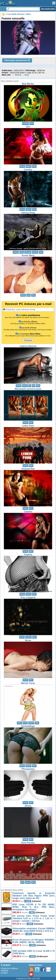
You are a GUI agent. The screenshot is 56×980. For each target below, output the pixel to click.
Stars (32, 123)
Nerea (28, 640)
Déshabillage (28, 726)
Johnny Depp (28, 213)
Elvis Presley (28, 843)
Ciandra (28, 170)
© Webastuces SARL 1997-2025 (28, 979)
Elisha (28, 806)
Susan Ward (28, 255)
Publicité (4, 971)
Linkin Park (28, 426)
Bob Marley (28, 84)
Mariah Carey (28, 683)
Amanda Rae (28, 469)
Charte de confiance (9, 968)
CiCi (28, 127)
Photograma (28, 769)
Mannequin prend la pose (28, 389)
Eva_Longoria (28, 597)
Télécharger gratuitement (17, 60)
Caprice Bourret (28, 346)
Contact (4, 973)
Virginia (28, 555)
